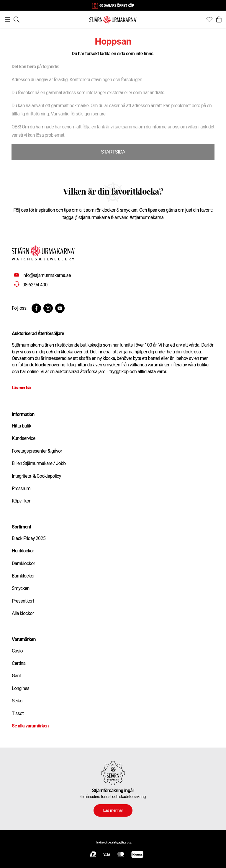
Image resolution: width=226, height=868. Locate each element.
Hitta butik (22, 426)
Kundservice (24, 438)
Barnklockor (23, 576)
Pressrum (21, 488)
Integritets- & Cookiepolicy (36, 476)
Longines (21, 688)
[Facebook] (36, 308)
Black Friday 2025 (29, 538)
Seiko (17, 701)
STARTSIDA (113, 152)
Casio (17, 651)
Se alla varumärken (30, 726)
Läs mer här (22, 388)
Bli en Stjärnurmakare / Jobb (39, 463)
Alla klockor (23, 613)
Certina (19, 663)
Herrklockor (23, 551)
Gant (16, 676)
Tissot (18, 713)
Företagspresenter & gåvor (37, 451)
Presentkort (23, 601)
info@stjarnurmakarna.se (47, 275)
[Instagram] (48, 308)
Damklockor (23, 563)
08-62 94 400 (35, 285)
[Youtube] (60, 308)
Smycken (21, 588)
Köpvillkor (21, 501)
